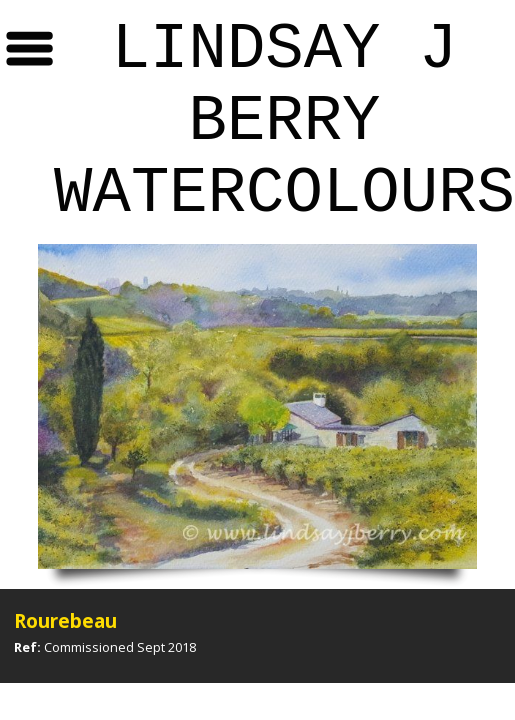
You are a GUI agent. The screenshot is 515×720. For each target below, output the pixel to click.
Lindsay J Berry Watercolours (284, 122)
